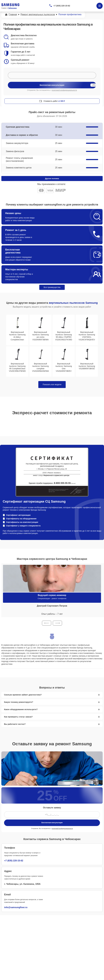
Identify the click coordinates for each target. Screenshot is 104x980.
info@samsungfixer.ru (16, 907)
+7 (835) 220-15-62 (62, 6)
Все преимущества (52, 287)
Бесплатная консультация (52, 823)
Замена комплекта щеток (19, 168)
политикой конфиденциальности (64, 90)
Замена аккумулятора (17, 143)
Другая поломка (52, 179)
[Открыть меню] (100, 6)
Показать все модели (52, 384)
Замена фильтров (15, 151)
